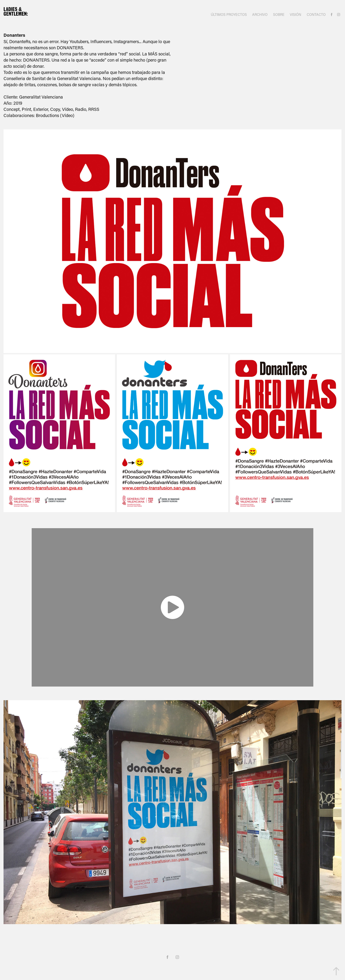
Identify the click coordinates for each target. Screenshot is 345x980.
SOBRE (279, 14)
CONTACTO (316, 14)
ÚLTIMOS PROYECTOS (229, 14)
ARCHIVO (260, 14)
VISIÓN (295, 14)
